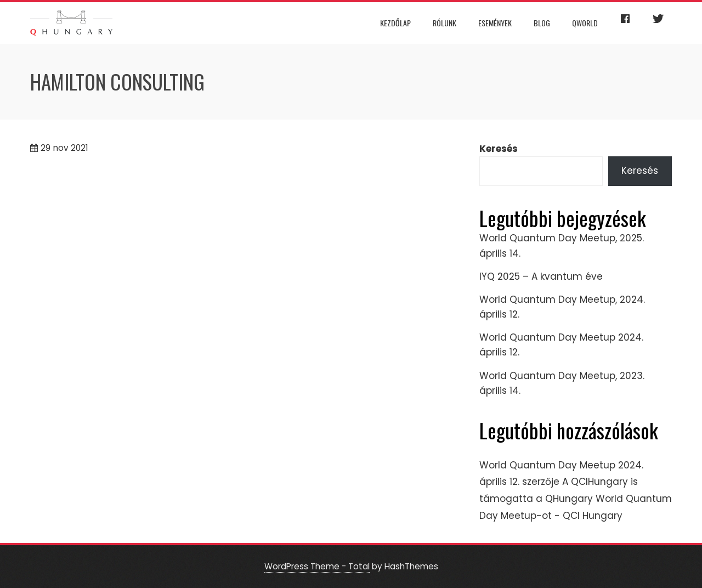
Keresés (499, 149)
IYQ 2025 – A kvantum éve (541, 276)
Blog (542, 23)
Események (495, 23)
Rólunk (445, 23)
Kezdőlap (395, 23)
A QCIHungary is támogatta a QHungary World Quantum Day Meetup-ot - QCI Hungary (576, 498)
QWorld (585, 23)
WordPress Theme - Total (317, 566)
